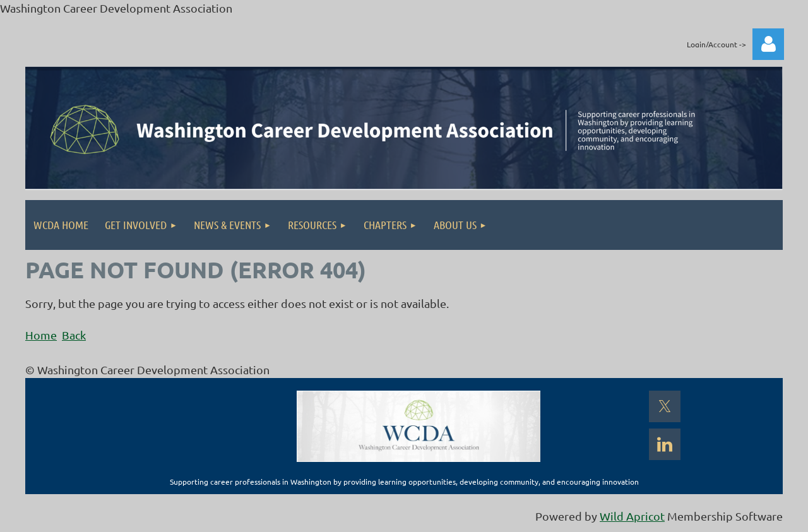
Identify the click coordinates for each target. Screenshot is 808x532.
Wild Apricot (632, 516)
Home (41, 335)
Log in (768, 44)
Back (74, 335)
